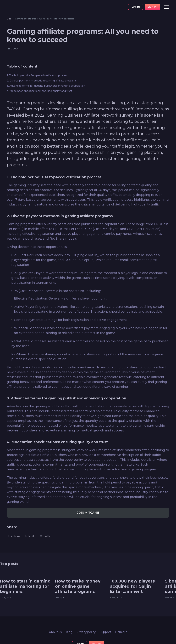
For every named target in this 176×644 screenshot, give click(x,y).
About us (55, 632)
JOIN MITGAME (88, 513)
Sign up (153, 7)
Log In (136, 7)
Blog (69, 632)
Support (105, 632)
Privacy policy (86, 632)
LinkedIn (121, 632)
